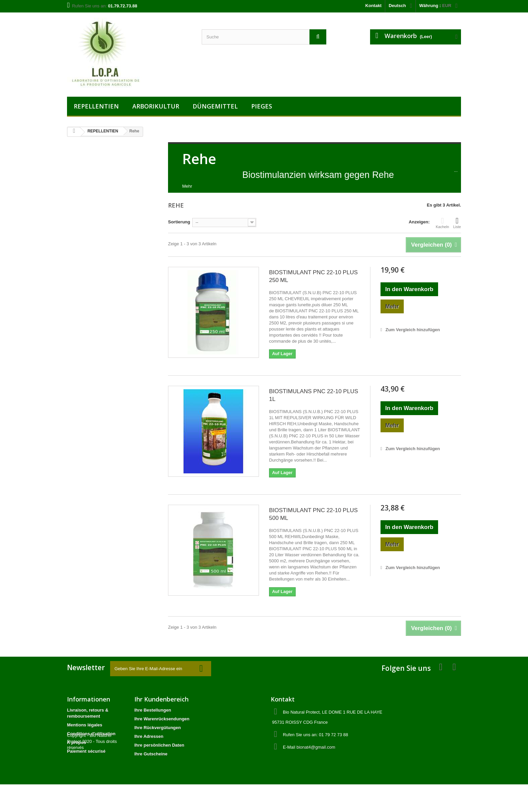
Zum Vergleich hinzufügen (413, 330)
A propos (77, 742)
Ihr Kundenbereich (161, 699)
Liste (457, 223)
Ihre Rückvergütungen (158, 728)
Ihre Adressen (149, 736)
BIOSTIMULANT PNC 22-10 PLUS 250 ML (313, 276)
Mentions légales (85, 725)
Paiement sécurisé (86, 751)
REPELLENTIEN (96, 106)
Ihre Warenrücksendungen (162, 719)
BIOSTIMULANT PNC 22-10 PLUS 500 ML (313, 514)
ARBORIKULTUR (156, 106)
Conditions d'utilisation (91, 734)
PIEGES (262, 106)
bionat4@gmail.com (316, 747)
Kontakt (373, 6)
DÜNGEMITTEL (215, 106)
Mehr (187, 186)
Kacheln (442, 223)
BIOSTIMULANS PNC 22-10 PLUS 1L (314, 395)
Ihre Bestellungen (153, 710)
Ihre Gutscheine (151, 754)
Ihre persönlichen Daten (159, 745)
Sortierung (179, 222)
